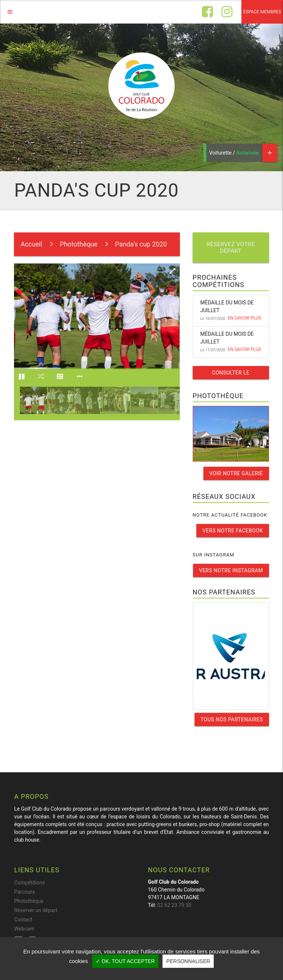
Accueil (32, 244)
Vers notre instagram (231, 570)
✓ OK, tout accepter (125, 961)
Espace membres (262, 12)
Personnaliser (188, 961)
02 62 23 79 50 (174, 905)
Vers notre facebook (233, 531)
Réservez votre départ (231, 248)
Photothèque (79, 244)
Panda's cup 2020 (141, 244)
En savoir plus (244, 318)
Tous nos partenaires (232, 720)
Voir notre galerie (236, 473)
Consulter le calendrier (231, 375)
